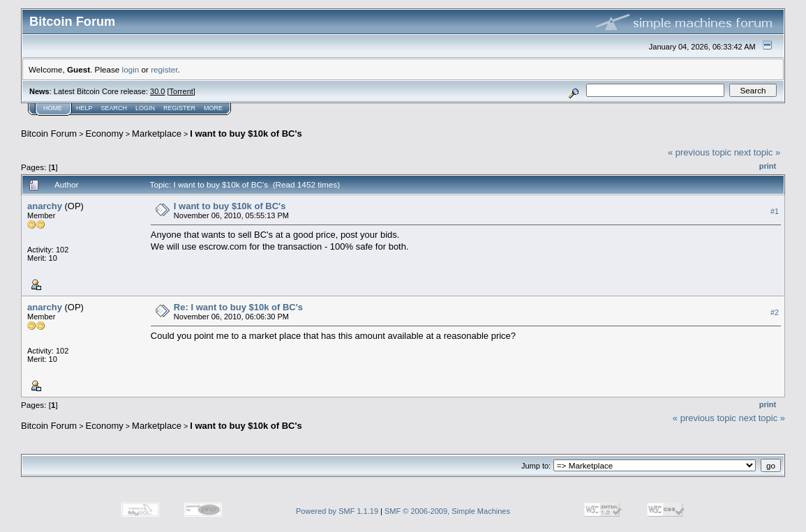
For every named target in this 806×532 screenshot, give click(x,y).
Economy (105, 134)
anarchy (45, 206)
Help (84, 108)
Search (114, 108)
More (213, 108)
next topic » (758, 152)
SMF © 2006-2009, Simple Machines (447, 511)
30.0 (157, 91)
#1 (775, 211)
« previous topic (700, 152)
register (164, 69)
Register (179, 108)
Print (768, 166)
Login (145, 108)
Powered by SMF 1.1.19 (337, 511)
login (131, 69)
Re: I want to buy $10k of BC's (238, 307)
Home (53, 108)
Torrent (181, 91)
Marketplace (157, 134)
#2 (775, 312)
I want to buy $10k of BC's (246, 134)
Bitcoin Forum (49, 134)
